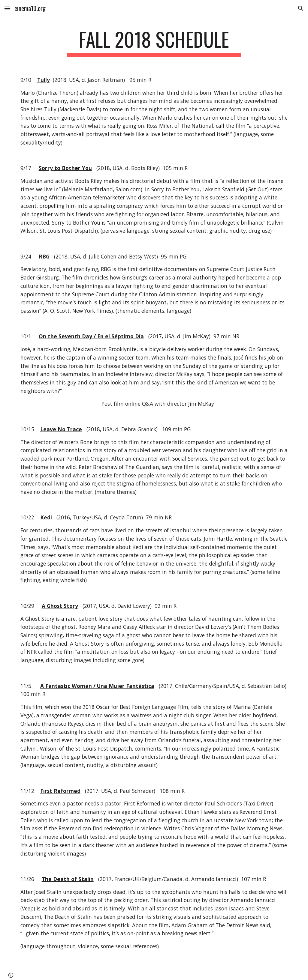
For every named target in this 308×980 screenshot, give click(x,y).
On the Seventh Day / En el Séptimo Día (91, 336)
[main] (154, 42)
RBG (44, 256)
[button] (7, 8)
